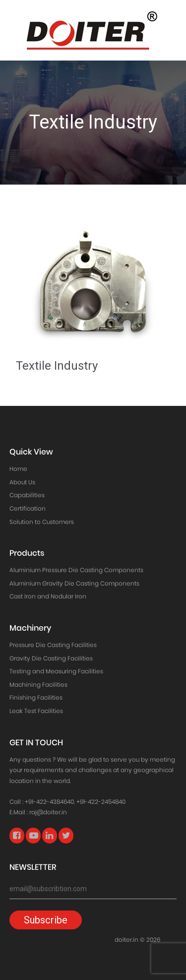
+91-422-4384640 (49, 802)
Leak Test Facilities (36, 711)
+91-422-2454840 (101, 802)
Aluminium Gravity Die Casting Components (74, 583)
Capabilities (27, 495)
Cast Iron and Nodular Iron (48, 596)
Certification (28, 508)
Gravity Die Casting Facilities (51, 658)
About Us (22, 482)
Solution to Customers (42, 522)
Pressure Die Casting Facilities (53, 645)
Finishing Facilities (36, 697)
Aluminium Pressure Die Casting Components (76, 570)
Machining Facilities (38, 685)
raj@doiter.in (48, 812)
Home (18, 469)
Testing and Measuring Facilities (56, 671)
